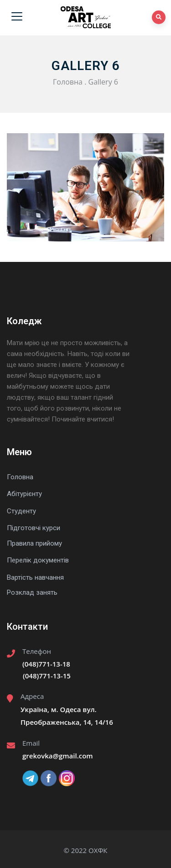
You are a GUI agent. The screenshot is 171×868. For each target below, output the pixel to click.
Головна (68, 82)
